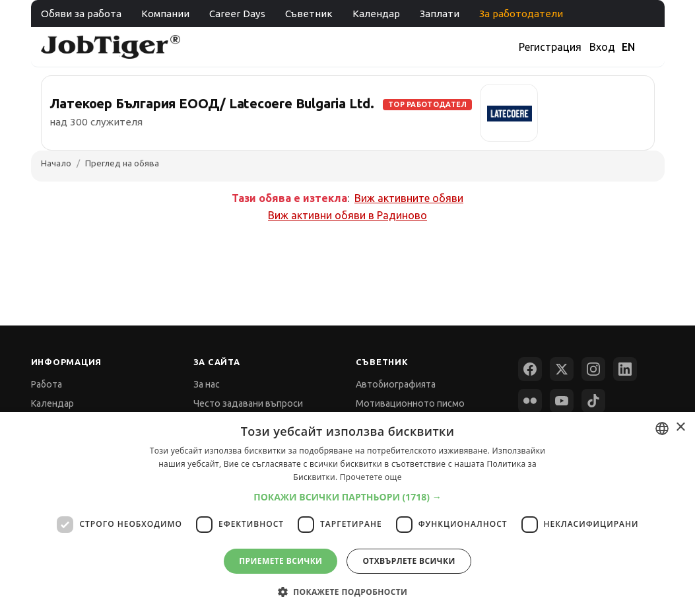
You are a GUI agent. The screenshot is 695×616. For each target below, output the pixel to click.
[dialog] (347, 514)
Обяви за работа (81, 14)
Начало (56, 163)
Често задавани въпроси (248, 403)
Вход (602, 47)
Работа (47, 384)
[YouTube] (562, 401)
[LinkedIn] (625, 369)
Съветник (309, 14)
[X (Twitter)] (562, 369)
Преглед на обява (122, 163)
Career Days (237, 14)
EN (628, 47)
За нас (207, 384)
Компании (165, 14)
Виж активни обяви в (347, 215)
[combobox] (662, 428)
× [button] (680, 428)
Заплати (440, 14)
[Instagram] (593, 369)
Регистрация (550, 47)
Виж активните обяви (409, 198)
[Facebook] (530, 369)
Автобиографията (396, 384)
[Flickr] (530, 401)
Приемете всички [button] (281, 561)
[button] (347, 497)
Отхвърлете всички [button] (409, 561)
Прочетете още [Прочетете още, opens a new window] (371, 477)
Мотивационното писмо (410, 403)
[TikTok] (593, 401)
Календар (376, 14)
